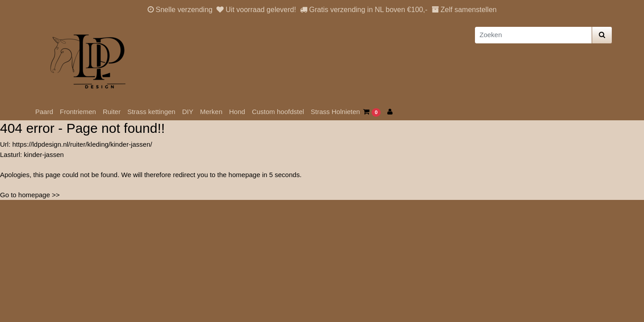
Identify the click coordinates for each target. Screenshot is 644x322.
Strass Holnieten (335, 112)
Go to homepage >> (30, 195)
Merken (211, 112)
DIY (188, 112)
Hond (237, 112)
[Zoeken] (533, 35)
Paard (44, 112)
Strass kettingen (152, 112)
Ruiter (112, 112)
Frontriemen (78, 112)
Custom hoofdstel (278, 112)
